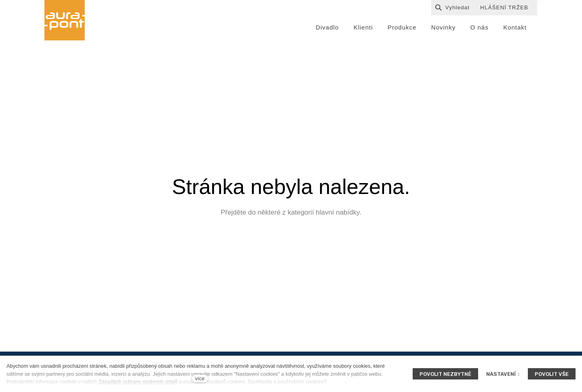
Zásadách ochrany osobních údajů (138, 382)
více (200, 378)
